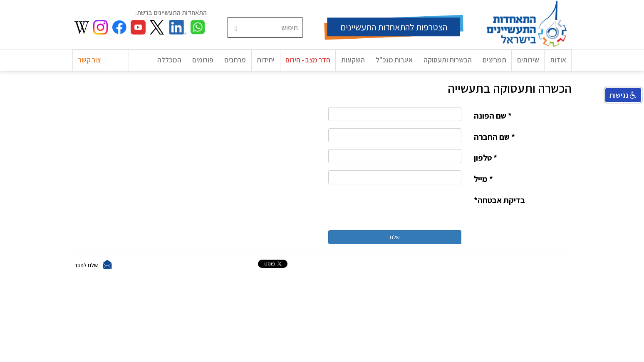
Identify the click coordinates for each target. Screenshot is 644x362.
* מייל (483, 182)
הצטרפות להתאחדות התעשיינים (394, 27)
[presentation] (398, 210)
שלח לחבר (86, 268)
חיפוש (302, 17)
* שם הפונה (493, 119)
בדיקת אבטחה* (499, 203)
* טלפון (485, 161)
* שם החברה (494, 140)
